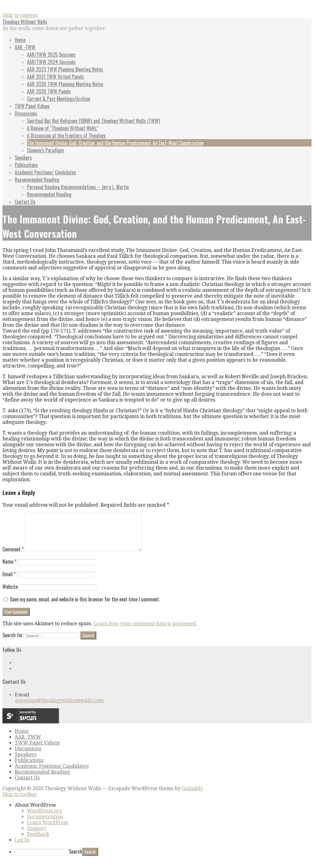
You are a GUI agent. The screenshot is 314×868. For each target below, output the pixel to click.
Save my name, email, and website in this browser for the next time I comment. (85, 607)
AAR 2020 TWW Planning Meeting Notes (65, 84)
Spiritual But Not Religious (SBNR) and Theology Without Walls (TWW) (93, 121)
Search (76, 859)
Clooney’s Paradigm (45, 150)
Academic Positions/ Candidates (45, 172)
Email (9, 581)
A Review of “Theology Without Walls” (63, 128)
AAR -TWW (25, 47)
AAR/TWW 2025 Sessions (51, 55)
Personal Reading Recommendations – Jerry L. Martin (78, 187)
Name (9, 569)
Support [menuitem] (36, 836)
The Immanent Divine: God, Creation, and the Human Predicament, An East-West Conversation (115, 143)
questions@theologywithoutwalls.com (59, 708)
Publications (26, 165)
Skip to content (20, 15)
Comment (13, 557)
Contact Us (25, 202)
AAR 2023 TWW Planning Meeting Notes (65, 69)
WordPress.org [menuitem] (44, 818)
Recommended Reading (37, 180)
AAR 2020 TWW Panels (49, 91)
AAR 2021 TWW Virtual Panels (56, 77)
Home (20, 40)
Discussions (26, 113)
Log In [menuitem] (22, 847)
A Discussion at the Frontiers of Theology (66, 135)
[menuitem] (163, 812)
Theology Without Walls (25, 22)
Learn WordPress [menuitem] (48, 830)
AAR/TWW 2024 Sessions (51, 62)
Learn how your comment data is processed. (145, 631)
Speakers (23, 158)
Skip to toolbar (20, 802)
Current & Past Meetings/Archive (59, 99)
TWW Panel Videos (32, 106)
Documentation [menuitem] (45, 824)
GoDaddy (192, 796)
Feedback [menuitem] (38, 841)
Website (10, 594)
